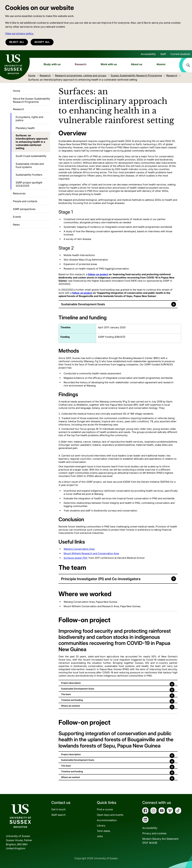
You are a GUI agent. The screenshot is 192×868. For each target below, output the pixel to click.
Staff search (58, 815)
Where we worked (70, 706)
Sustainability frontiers (29, 175)
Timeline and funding (72, 700)
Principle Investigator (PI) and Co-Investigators (101, 579)
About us (137, 64)
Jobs (100, 836)
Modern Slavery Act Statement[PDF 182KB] (160, 841)
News (16, 225)
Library (101, 825)
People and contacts (25, 201)
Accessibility (148, 54)
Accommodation (107, 820)
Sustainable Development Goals (83, 304)
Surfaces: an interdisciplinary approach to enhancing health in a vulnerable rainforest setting (32, 142)
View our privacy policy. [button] (19, 33)
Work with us (109, 64)
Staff (163, 54)
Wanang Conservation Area (79, 549)
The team (66, 694)
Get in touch (58, 809)
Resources (19, 193)
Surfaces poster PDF (75, 558)
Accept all (42, 42)
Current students (180, 54)
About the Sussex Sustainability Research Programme (31, 100)
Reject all (17, 42)
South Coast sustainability (31, 156)
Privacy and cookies (154, 833)
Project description (71, 683)
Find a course (105, 809)
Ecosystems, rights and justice (29, 119)
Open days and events (110, 815)
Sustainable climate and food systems (30, 165)
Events (17, 217)
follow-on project (98, 274)
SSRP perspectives (24, 209)
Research (81, 64)
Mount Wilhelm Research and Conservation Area (91, 553)
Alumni (161, 64)
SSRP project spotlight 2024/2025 (29, 184)
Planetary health (25, 128)
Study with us (52, 64)
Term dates (104, 831)
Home (17, 91)
